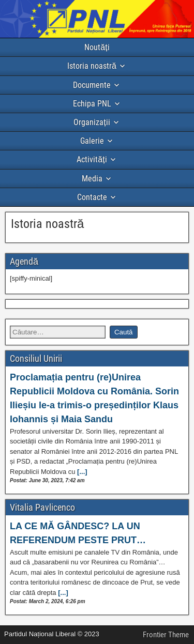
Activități (92, 159)
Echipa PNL (92, 104)
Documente (92, 85)
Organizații (92, 122)
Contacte (92, 197)
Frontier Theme (166, 635)
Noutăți (97, 47)
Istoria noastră (92, 66)
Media (92, 179)
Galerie (92, 141)
